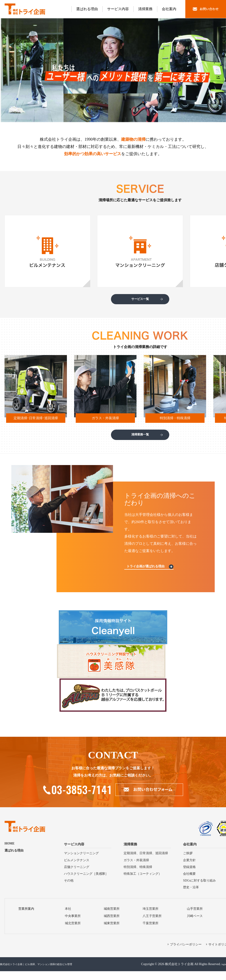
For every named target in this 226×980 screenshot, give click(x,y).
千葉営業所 (151, 932)
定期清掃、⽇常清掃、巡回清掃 (146, 862)
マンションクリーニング (81, 862)
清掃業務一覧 (140, 440)
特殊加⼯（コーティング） (143, 883)
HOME (9, 853)
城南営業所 (112, 918)
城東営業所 (112, 932)
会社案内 (169, 9)
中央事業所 (73, 925)
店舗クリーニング (77, 876)
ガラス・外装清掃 (136, 869)
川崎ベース (195, 925)
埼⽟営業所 (151, 918)
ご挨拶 (188, 862)
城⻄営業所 (112, 925)
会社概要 (189, 883)
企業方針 (189, 869)
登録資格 (189, 876)
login (223, 973)
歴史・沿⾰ (191, 896)
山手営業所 (195, 918)
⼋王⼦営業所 (152, 925)
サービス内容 (118, 9)
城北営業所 (73, 932)
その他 (69, 889)
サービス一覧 (140, 301)
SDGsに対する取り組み (199, 889)
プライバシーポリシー (186, 953)
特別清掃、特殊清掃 (138, 876)
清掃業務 (145, 9)
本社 (68, 918)
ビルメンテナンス (77, 869)
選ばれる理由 (87, 9)
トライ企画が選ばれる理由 (149, 575)
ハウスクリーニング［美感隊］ (86, 883)
